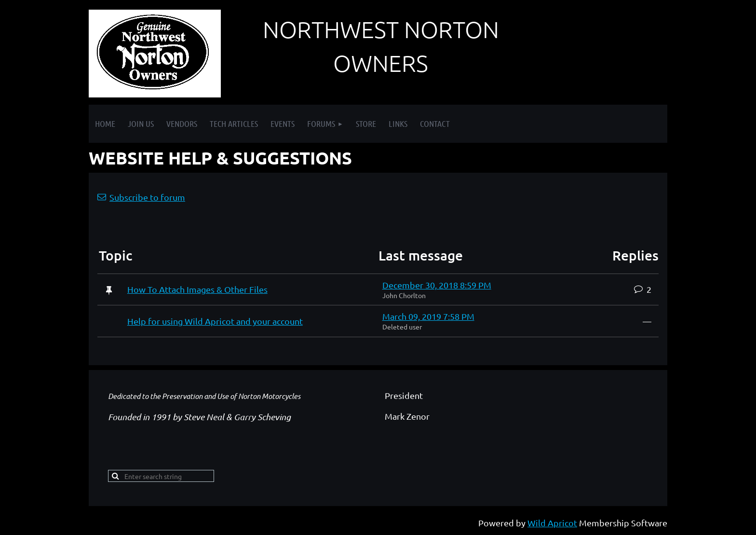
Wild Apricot (552, 523)
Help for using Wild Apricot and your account (215, 321)
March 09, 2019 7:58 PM (428, 316)
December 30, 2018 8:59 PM (437, 285)
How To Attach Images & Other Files (197, 289)
